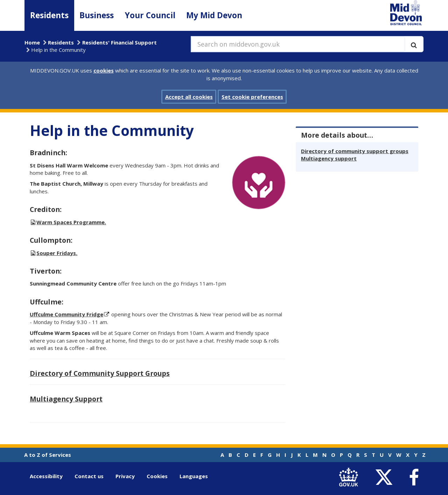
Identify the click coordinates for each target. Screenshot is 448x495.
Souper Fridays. (57, 253)
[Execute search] (414, 44)
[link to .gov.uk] (350, 478)
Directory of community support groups (355, 151)
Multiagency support (329, 158)
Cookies (157, 476)
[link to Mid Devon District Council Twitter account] (386, 478)
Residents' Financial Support (120, 42)
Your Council (150, 15)
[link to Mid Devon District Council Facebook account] (414, 477)
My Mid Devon (214, 15)
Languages (194, 476)
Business (97, 15)
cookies (104, 70)
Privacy (125, 476)
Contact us (89, 476)
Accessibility (46, 476)
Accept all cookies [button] (189, 97)
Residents (49, 15)
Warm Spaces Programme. (71, 222)
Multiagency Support (66, 399)
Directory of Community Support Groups (100, 373)
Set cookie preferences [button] (252, 97)
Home (32, 42)
